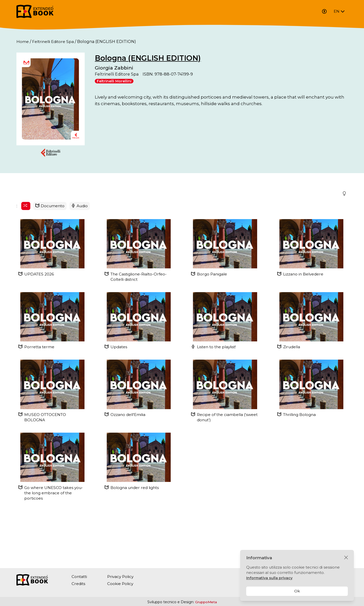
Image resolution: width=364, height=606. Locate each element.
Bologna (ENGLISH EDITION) (179, 58)
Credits (79, 584)
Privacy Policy (122, 577)
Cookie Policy (122, 584)
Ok (297, 591)
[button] (343, 233)
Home (23, 42)
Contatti (80, 577)
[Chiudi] (346, 558)
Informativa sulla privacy (270, 578)
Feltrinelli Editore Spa (54, 42)
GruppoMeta (206, 602)
